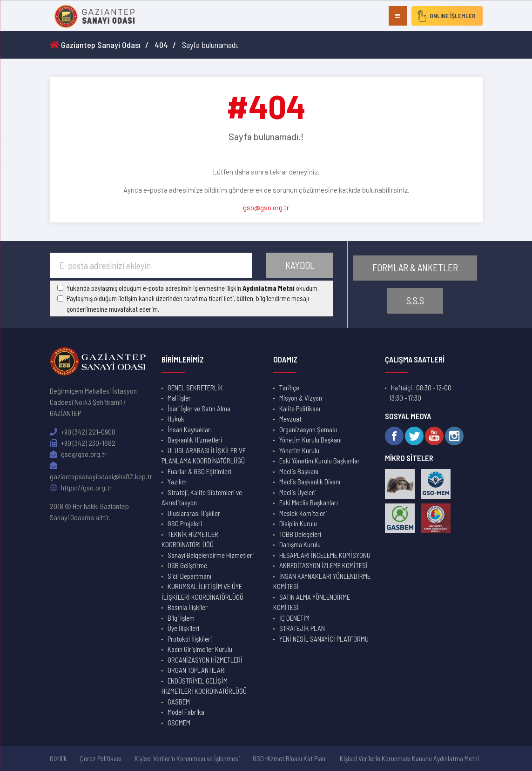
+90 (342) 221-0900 (83, 432)
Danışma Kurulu (300, 544)
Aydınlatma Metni (269, 288)
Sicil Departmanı (189, 576)
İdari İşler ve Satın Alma (199, 409)
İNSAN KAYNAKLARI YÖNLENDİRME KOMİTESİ (322, 581)
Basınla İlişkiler (188, 607)
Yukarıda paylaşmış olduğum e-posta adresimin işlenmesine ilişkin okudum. (193, 288)
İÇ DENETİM (294, 618)
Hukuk (176, 419)
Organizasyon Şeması (308, 429)
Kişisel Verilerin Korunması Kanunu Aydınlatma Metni (409, 758)
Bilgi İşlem (181, 618)
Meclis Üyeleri (297, 492)
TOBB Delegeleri (300, 534)
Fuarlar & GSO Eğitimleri (199, 471)
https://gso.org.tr (81, 487)
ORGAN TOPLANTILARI (197, 670)
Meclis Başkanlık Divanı (310, 482)
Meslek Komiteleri (303, 513)
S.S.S (415, 301)
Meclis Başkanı (299, 471)
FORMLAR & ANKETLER (415, 268)
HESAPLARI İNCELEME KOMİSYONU (325, 555)
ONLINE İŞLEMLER (445, 16)
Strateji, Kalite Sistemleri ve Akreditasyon (202, 498)
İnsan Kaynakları (190, 429)
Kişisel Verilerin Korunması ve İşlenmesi (187, 758)
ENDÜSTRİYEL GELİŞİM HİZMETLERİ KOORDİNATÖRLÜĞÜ (204, 686)
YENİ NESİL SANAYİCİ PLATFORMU (324, 639)
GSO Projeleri (185, 523)
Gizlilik (58, 758)
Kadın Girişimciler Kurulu (200, 649)
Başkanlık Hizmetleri (195, 440)
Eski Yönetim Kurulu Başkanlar (320, 461)
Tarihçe (289, 388)
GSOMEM (179, 723)
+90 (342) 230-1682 (83, 443)
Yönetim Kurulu (299, 450)
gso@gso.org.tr (266, 208)
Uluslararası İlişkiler (194, 513)
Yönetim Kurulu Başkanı (310, 440)
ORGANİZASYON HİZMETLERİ (205, 660)
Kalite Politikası (300, 409)
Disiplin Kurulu (298, 523)
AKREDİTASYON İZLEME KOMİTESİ (323, 565)
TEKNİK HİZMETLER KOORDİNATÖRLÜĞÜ (190, 540)
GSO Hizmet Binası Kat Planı (290, 758)
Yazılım (177, 482)
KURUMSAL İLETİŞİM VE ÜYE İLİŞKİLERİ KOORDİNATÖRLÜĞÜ (202, 592)
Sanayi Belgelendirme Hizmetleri (211, 555)
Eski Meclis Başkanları (309, 503)
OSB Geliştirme (187, 565)
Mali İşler (179, 398)
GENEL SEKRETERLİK (195, 388)
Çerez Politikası (101, 758)
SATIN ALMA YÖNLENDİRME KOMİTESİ (312, 602)
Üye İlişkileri (183, 628)
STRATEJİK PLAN (302, 628)
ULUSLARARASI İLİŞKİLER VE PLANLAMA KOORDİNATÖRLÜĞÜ (204, 456)
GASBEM (179, 702)
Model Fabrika (186, 712)
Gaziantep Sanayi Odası (95, 45)
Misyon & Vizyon (301, 398)
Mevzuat (290, 419)
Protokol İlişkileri (190, 639)
